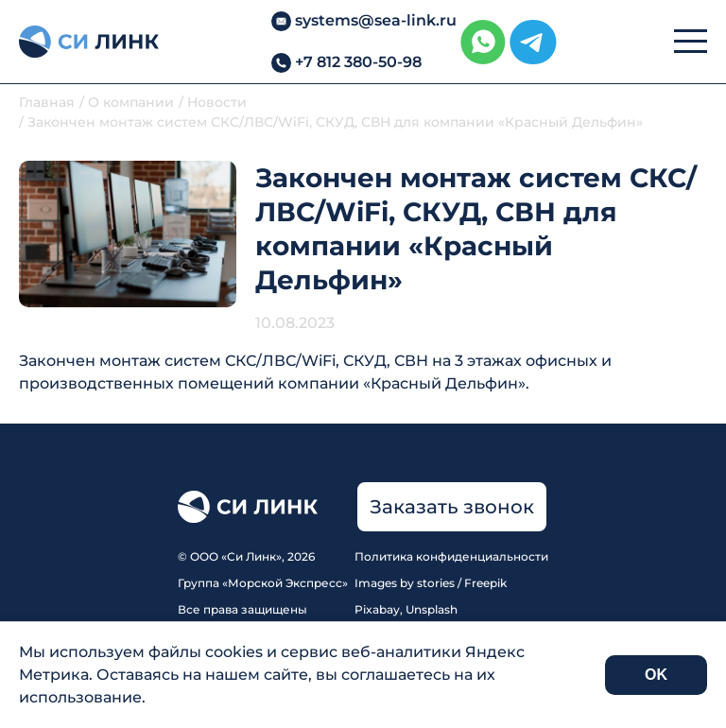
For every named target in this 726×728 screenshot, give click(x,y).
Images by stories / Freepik (431, 583)
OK (656, 675)
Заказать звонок (452, 507)
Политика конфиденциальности (451, 556)
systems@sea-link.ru (376, 20)
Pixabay (377, 609)
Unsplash (432, 609)
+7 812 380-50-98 (358, 62)
